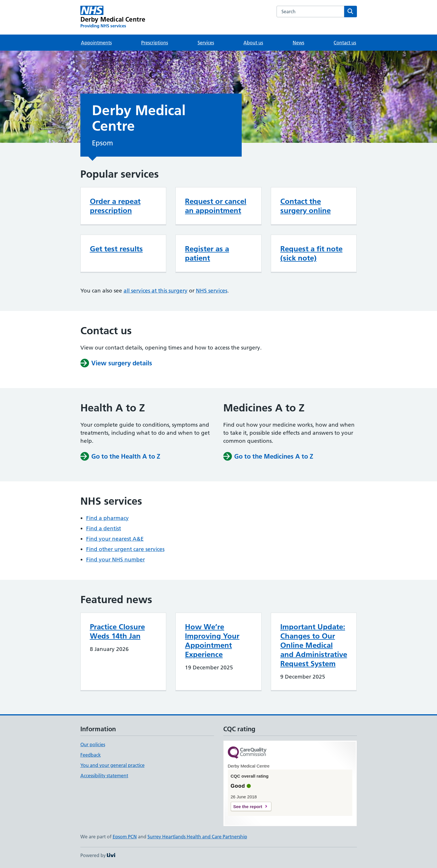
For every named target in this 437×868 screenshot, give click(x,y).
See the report (248, 807)
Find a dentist (104, 528)
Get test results (116, 249)
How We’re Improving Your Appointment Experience (212, 641)
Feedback (91, 755)
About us (253, 43)
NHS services (212, 291)
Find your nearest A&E (115, 539)
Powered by (98, 855)
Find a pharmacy (107, 518)
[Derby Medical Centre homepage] (113, 17)
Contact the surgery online (305, 206)
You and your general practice (112, 765)
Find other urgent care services (125, 549)
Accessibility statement (104, 776)
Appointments (96, 43)
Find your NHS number (116, 560)
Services (206, 43)
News (298, 43)
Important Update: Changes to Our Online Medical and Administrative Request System (314, 645)
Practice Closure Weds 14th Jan (117, 631)
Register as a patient (207, 253)
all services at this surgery (156, 291)
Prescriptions (155, 43)
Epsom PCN (125, 837)
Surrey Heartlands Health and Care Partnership (197, 837)
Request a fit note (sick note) (311, 253)
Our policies (93, 744)
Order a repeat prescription (115, 206)
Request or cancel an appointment (216, 206)
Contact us (345, 43)
